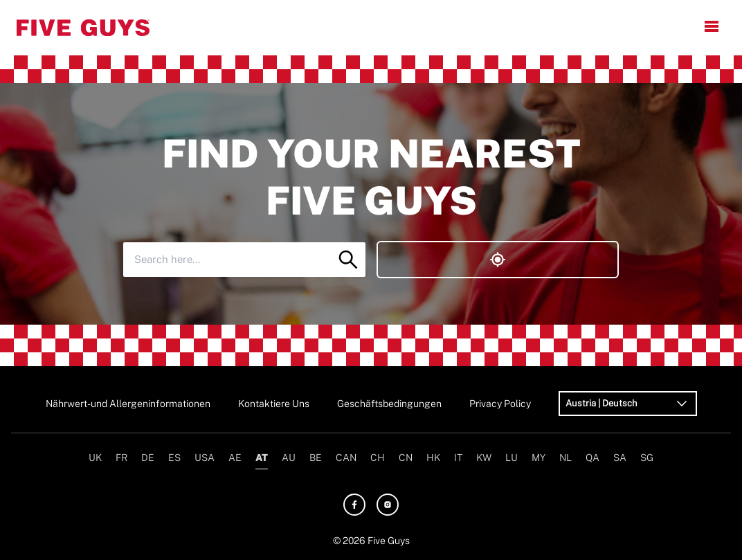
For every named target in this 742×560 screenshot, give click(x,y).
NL (565, 458)
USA (205, 458)
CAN (346, 458)
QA (592, 458)
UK (95, 458)
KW (484, 458)
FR (121, 458)
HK (433, 458)
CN (406, 458)
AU (289, 458)
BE (316, 458)
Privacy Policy (500, 404)
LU (512, 458)
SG (647, 458)
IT (458, 458)
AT (262, 458)
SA (620, 458)
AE (235, 458)
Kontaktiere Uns (274, 404)
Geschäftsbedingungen (389, 404)
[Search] (348, 260)
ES (174, 458)
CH (378, 458)
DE (148, 458)
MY (539, 458)
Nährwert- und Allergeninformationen (128, 404)
